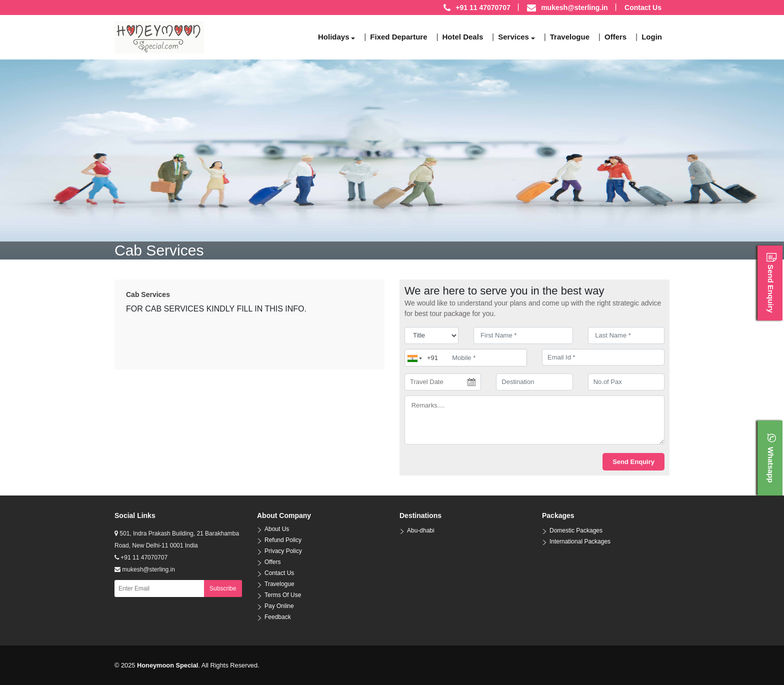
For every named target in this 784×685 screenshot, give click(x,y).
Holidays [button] (334, 37)
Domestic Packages (576, 530)
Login (652, 37)
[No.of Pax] (626, 382)
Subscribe (223, 588)
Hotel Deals (463, 37)
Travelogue (570, 37)
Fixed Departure (398, 37)
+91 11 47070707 (141, 557)
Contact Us (643, 7)
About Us (277, 529)
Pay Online (279, 606)
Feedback (278, 617)
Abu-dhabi (421, 530)
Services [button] (513, 37)
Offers (615, 37)
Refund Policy (283, 540)
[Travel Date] (443, 382)
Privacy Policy (283, 551)
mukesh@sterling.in (574, 7)
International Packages (580, 541)
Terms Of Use (283, 595)
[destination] (534, 382)
